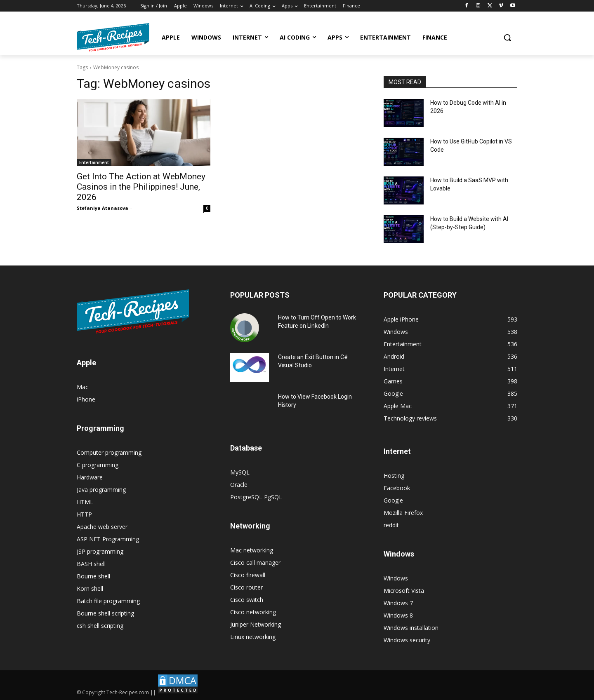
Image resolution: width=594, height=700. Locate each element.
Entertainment (94, 162)
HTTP (84, 514)
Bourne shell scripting (105, 613)
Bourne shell (93, 576)
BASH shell (91, 564)
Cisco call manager (255, 563)
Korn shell (90, 588)
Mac (82, 387)
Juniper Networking (256, 624)
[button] (507, 38)
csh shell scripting (100, 626)
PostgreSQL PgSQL (256, 497)
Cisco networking (253, 612)
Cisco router (246, 587)
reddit (391, 525)
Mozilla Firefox (403, 513)
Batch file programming (108, 601)
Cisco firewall (248, 575)
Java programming (101, 490)
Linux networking (253, 637)
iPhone (86, 399)
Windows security (407, 640)
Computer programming (109, 452)
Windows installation (411, 628)
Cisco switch (247, 600)
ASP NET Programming (108, 539)
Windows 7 (398, 603)
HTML (85, 502)
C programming (98, 465)
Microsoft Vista (404, 591)
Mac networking (252, 550)
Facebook (397, 488)
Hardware (90, 477)
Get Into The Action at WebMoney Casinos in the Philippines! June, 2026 (141, 187)
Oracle (239, 485)
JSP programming (100, 551)
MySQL (240, 472)
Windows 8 (398, 615)
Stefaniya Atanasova (103, 208)
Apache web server (102, 527)
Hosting (394, 476)
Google (393, 500)
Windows (396, 578)
